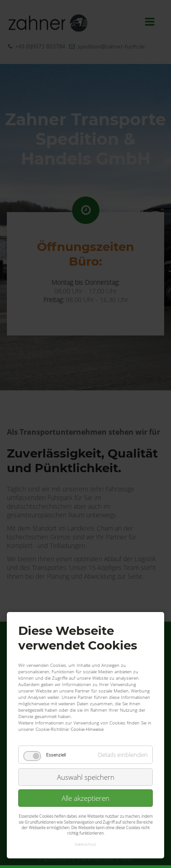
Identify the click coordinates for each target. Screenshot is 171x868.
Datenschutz (85, 806)
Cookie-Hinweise (87, 691)
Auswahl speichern (86, 739)
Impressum (54, 858)
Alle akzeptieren (85, 760)
